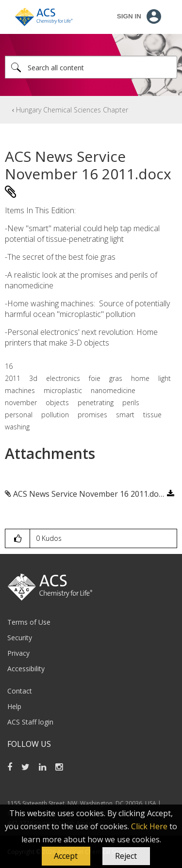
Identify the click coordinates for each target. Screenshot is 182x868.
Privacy (18, 653)
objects (57, 402)
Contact (20, 691)
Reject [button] (126, 856)
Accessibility (26, 669)
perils (131, 402)
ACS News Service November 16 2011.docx (90, 494)
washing (17, 427)
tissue (152, 415)
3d (33, 378)
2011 (13, 378)
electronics (63, 378)
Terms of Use (29, 622)
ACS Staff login (30, 722)
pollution (55, 415)
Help (14, 706)
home (140, 378)
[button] (66, 856)
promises (92, 415)
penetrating (96, 402)
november (21, 402)
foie (95, 378)
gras (116, 378)
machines (20, 390)
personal (19, 415)
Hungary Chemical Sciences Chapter (72, 110)
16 (9, 366)
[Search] (91, 67)
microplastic (63, 390)
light (165, 378)
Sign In (129, 16)
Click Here (149, 826)
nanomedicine (113, 390)
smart (125, 415)
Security (20, 638)
